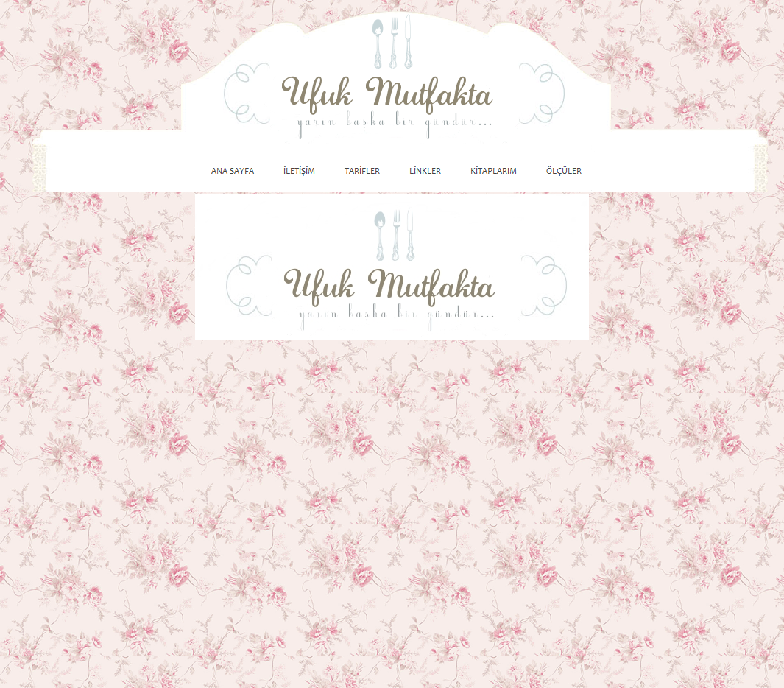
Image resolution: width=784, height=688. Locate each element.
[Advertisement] (682, 429)
